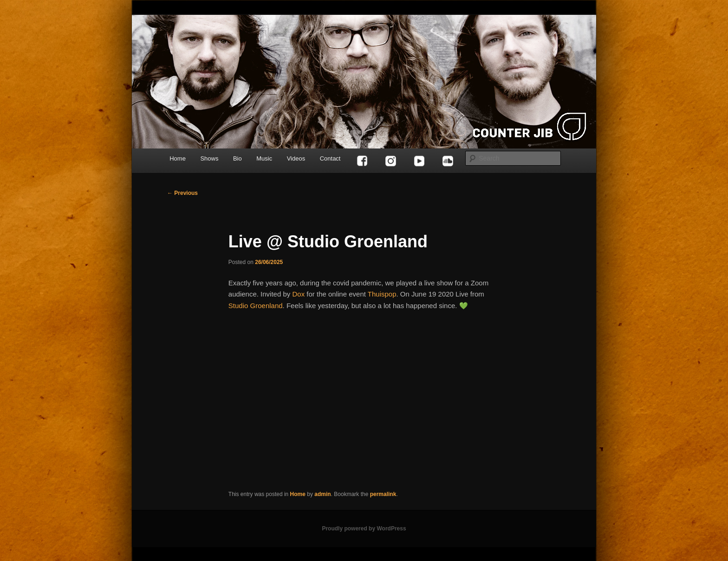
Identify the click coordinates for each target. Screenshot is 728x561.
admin (322, 494)
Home (178, 158)
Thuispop (382, 294)
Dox (298, 294)
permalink (383, 494)
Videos (296, 158)
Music (264, 158)
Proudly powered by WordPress (364, 529)
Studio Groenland (256, 306)
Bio (237, 158)
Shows (209, 158)
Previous (182, 193)
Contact (330, 158)
